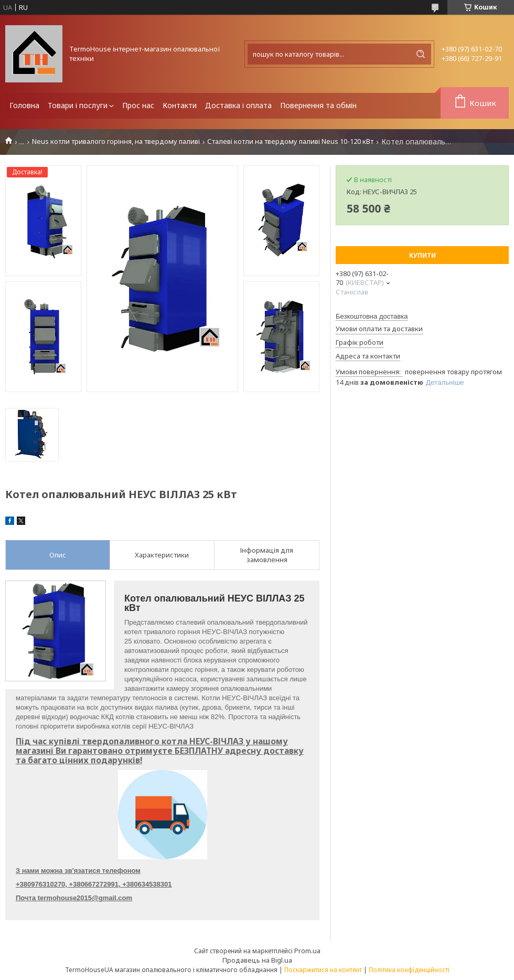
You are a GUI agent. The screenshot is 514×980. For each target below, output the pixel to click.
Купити (422, 255)
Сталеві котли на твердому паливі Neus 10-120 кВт (290, 141)
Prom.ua (307, 951)
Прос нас (138, 105)
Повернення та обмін (318, 105)
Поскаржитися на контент (323, 970)
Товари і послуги (78, 105)
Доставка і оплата (238, 105)
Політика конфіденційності (409, 970)
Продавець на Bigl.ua (257, 960)
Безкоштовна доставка (372, 316)
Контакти (180, 105)
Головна (24, 105)
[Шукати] (421, 54)
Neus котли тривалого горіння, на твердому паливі (116, 141)
